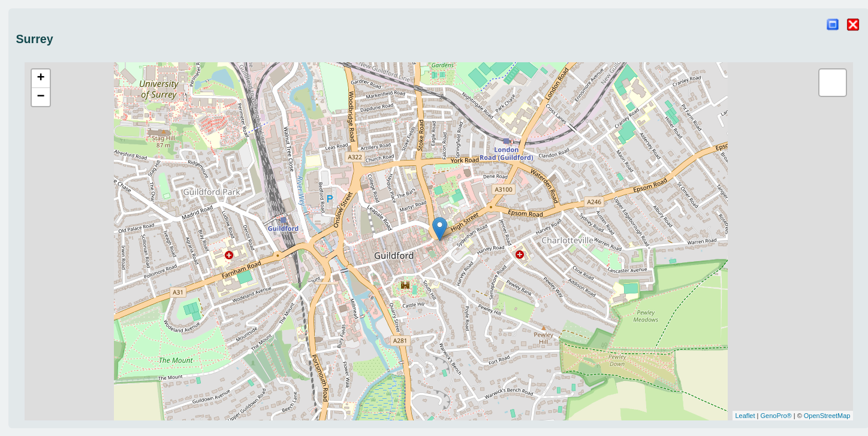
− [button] (40, 97)
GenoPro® (776, 416)
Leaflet (745, 416)
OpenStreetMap (827, 416)
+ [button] (40, 78)
